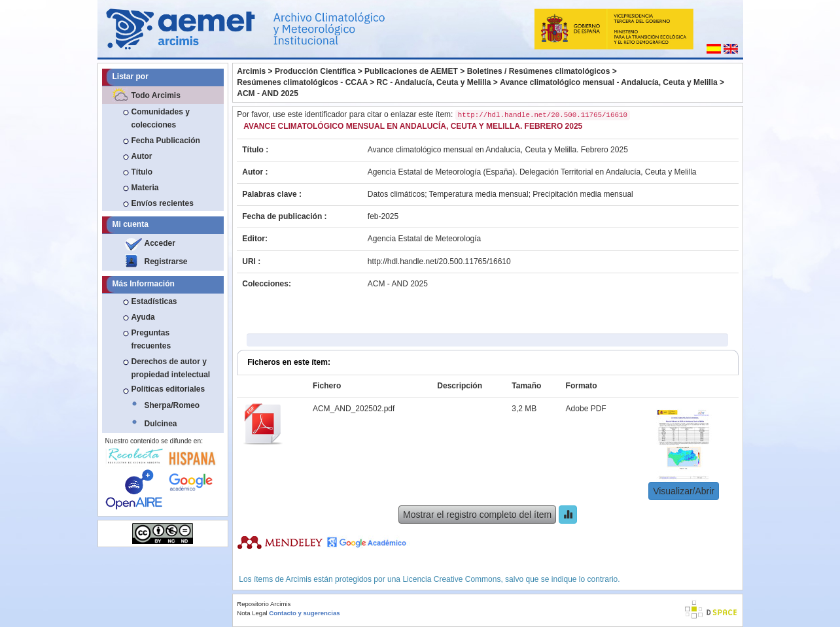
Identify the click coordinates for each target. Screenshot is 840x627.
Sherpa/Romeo (172, 405)
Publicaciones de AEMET (411, 71)
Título (142, 172)
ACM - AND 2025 (268, 93)
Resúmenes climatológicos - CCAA (302, 82)
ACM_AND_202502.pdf (354, 409)
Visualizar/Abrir (684, 491)
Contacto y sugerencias (304, 613)
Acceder (160, 243)
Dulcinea (161, 424)
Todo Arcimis (156, 95)
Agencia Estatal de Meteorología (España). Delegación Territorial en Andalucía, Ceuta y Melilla (532, 172)
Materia (145, 188)
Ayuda (143, 317)
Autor (142, 156)
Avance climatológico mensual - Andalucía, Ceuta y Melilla (609, 82)
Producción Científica (315, 71)
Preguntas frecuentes (151, 339)
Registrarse (166, 262)
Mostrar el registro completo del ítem (477, 515)
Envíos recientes (163, 203)
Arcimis (251, 71)
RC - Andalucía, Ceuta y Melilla (434, 82)
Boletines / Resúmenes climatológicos (539, 71)
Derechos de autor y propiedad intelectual (171, 368)
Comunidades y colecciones (161, 118)
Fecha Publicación (166, 141)
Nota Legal (252, 613)
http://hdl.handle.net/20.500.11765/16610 (439, 262)
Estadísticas (154, 301)
